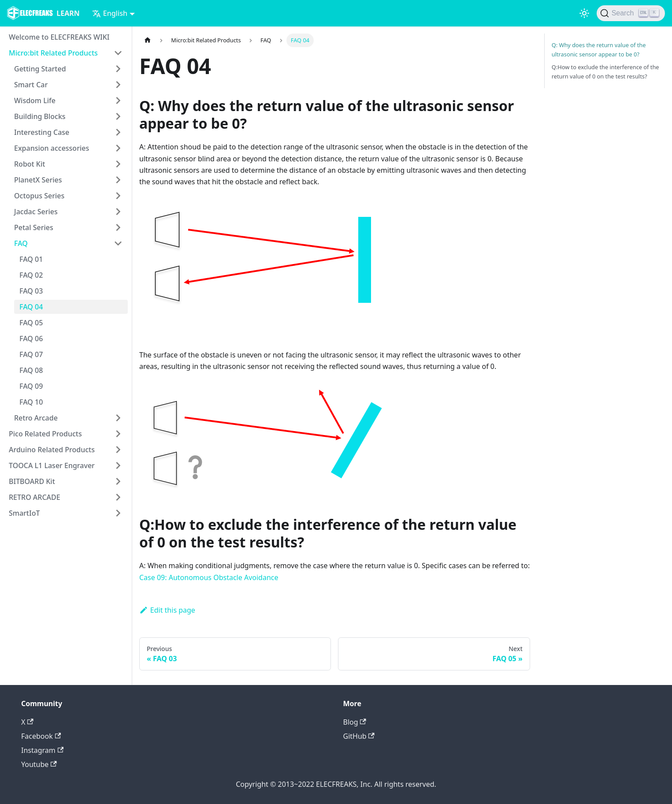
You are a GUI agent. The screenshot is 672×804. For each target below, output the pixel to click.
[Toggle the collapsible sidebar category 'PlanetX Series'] (118, 180)
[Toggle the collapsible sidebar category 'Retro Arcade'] (118, 418)
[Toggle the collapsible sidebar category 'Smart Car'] (118, 85)
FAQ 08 (31, 370)
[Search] (631, 13)
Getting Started (40, 69)
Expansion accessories (52, 148)
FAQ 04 (31, 307)
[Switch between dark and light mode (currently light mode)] (584, 13)
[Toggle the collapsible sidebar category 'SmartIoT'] (118, 513)
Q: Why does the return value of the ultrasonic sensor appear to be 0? (599, 50)
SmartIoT (24, 513)
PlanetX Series (38, 180)
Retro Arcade (36, 418)
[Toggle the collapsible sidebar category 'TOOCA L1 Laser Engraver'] (118, 465)
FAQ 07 (31, 354)
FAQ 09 (31, 386)
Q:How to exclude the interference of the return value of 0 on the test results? (605, 72)
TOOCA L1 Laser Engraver (52, 465)
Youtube (39, 764)
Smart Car (31, 85)
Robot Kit (30, 164)
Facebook (41, 736)
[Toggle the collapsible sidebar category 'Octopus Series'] (118, 196)
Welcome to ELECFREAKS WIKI (59, 37)
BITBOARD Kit (32, 481)
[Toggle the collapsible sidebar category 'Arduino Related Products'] (118, 450)
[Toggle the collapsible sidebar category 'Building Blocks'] (118, 116)
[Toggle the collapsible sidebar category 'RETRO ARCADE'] (118, 497)
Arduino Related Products (52, 450)
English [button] (110, 13)
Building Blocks (40, 116)
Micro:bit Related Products (53, 53)
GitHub (359, 736)
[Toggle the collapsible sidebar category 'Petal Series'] (118, 227)
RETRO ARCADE (35, 497)
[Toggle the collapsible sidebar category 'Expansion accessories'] (118, 148)
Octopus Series (39, 196)
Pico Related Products (45, 434)
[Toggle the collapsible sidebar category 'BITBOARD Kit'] (118, 481)
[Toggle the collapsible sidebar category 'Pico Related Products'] (118, 434)
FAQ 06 (31, 339)
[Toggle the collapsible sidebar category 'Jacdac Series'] (118, 212)
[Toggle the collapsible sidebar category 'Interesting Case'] (118, 132)
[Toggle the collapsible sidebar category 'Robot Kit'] (118, 164)
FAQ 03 (31, 291)
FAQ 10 (31, 402)
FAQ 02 (31, 275)
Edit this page (167, 610)
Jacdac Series (36, 212)
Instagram (42, 750)
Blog (355, 722)
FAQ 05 (31, 323)
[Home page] (148, 40)
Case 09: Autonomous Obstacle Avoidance (209, 577)
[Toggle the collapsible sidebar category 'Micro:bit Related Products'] (118, 53)
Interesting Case (42, 132)
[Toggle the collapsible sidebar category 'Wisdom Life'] (118, 100)
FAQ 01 (31, 259)
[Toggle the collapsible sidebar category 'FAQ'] (118, 243)
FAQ (21, 243)
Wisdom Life (35, 100)
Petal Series (34, 227)
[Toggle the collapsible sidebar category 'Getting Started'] (118, 69)
